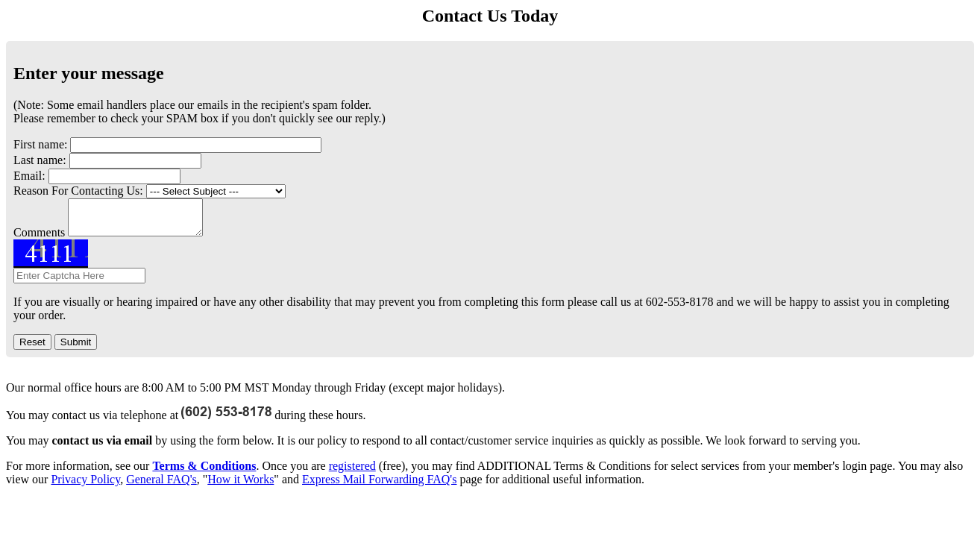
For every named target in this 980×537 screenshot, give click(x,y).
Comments (39, 239)
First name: (40, 144)
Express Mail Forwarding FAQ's (379, 486)
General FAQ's (161, 486)
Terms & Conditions (204, 472)
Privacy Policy (85, 486)
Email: (29, 176)
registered (352, 472)
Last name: (40, 160)
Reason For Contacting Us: (78, 191)
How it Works (241, 486)
